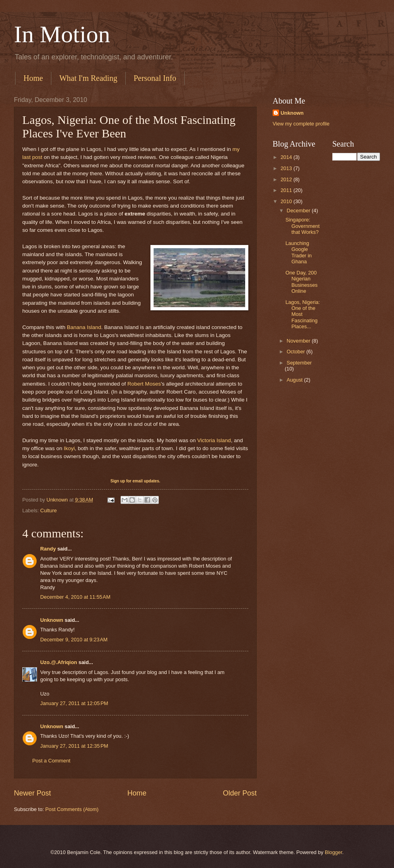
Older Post (240, 793)
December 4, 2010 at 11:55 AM (75, 597)
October (296, 352)
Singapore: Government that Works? (302, 226)
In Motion (62, 34)
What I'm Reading (88, 78)
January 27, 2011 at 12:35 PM (74, 746)
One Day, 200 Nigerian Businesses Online (301, 282)
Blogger (334, 852)
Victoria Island (214, 440)
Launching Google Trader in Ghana (298, 252)
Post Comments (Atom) (72, 809)
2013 (287, 168)
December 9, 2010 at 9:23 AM (74, 640)
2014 (287, 157)
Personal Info (155, 78)
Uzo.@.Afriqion (59, 662)
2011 (287, 190)
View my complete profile (301, 124)
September (299, 363)
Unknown (52, 620)
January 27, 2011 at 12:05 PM (74, 703)
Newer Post (32, 793)
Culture (49, 510)
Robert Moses (144, 384)
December (299, 211)
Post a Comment (51, 761)
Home (33, 78)
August (295, 380)
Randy (48, 549)
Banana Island (84, 327)
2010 (287, 201)
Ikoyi (69, 448)
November (299, 341)
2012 (287, 179)
